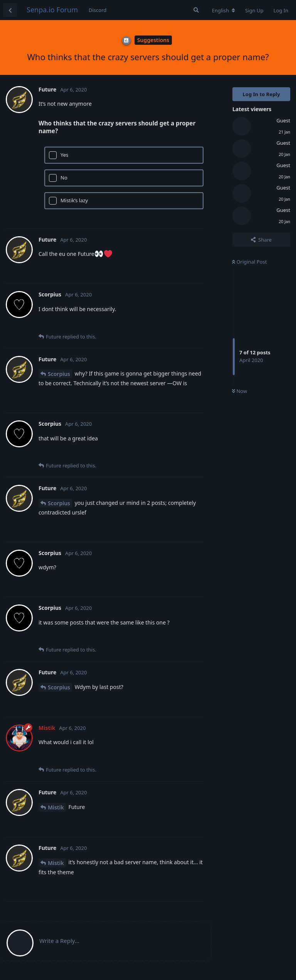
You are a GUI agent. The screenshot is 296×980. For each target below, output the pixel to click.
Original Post (249, 262)
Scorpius (59, 374)
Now (240, 391)
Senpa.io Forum (52, 10)
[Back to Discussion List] (10, 10)
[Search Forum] (196, 10)
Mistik (56, 807)
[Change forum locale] (224, 10)
